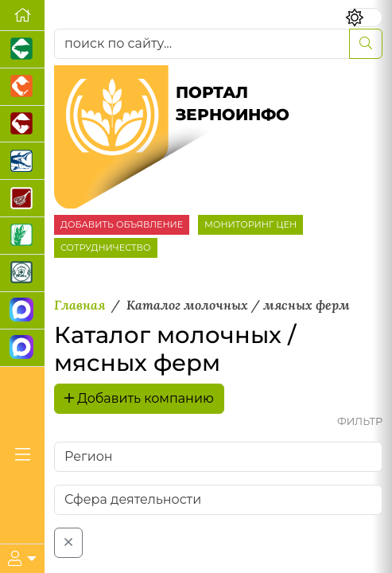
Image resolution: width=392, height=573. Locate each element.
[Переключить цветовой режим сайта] (364, 18)
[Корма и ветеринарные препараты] (22, 273)
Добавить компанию (139, 398)
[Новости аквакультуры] (22, 161)
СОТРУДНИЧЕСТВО (106, 248)
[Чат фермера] (22, 348)
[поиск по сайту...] (202, 44)
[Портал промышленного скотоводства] (22, 125)
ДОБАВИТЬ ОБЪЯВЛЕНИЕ (122, 224)
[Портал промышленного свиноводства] (22, 50)
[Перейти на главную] (22, 16)
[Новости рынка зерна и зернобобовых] (22, 236)
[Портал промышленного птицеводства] (22, 87)
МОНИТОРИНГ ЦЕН (250, 224)
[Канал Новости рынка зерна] (22, 311)
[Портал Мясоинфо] (22, 199)
